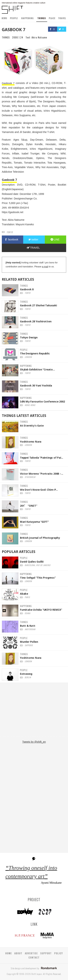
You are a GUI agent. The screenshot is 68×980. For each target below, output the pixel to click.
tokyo (10, 232)
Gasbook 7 (8, 83)
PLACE (52, 18)
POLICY (58, 953)
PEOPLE (14, 18)
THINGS (42, 18)
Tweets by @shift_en (34, 742)
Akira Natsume (39, 37)
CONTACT (34, 957)
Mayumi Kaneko (25, 224)
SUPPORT (46, 953)
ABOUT (18, 953)
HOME (9, 953)
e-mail (45, 267)
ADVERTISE (31, 953)
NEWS (4, 18)
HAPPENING (27, 18)
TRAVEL (62, 18)
